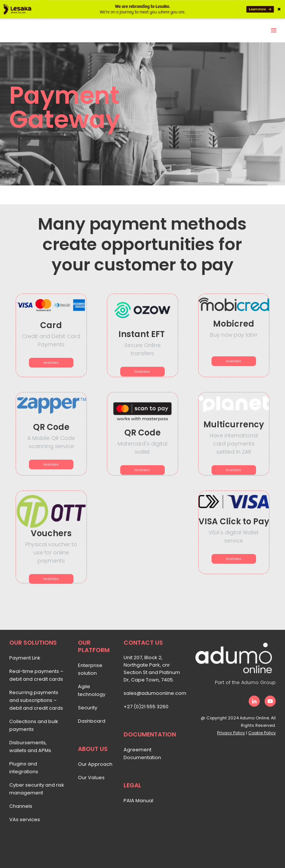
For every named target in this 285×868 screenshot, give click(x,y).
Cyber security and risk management (37, 789)
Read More (51, 363)
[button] (274, 30)
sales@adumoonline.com (154, 693)
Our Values (91, 778)
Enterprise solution (90, 669)
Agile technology (92, 690)
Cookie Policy (262, 733)
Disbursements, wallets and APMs (30, 746)
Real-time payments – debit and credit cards (36, 675)
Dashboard (92, 721)
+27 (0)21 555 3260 (146, 707)
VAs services (25, 820)
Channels (21, 806)
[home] (26, 26)
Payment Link (25, 658)
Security (88, 708)
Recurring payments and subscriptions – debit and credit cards (36, 700)
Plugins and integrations (24, 768)
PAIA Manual (138, 801)
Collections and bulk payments (34, 725)
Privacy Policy (231, 733)
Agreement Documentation (142, 754)
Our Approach (95, 764)
